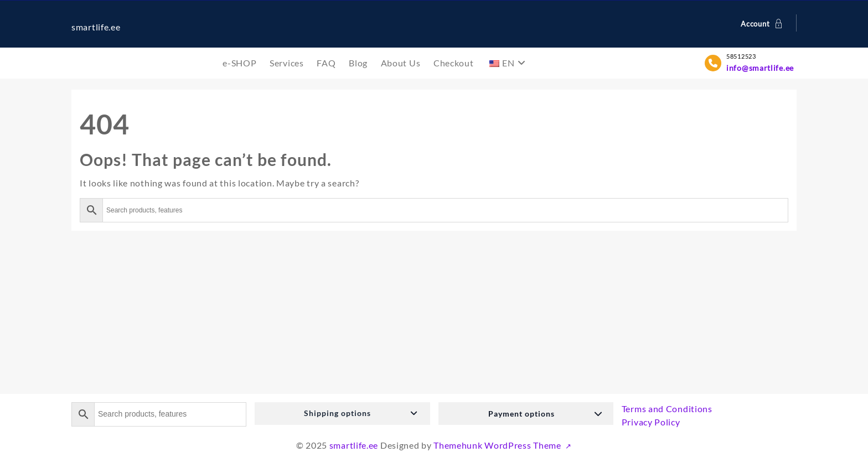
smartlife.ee (96, 27)
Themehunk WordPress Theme (498, 445)
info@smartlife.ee (760, 68)
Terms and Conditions (667, 409)
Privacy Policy (651, 422)
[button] (342, 414)
